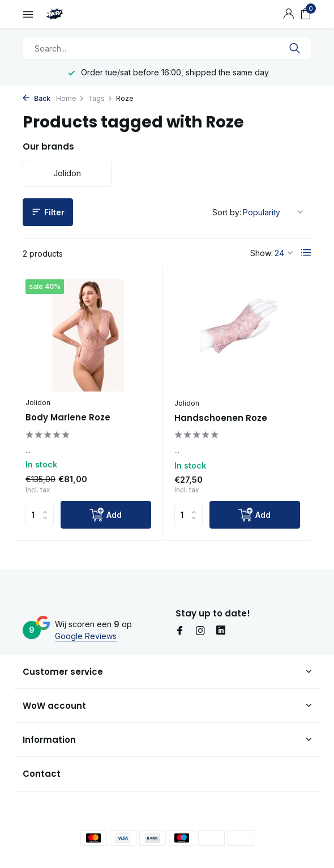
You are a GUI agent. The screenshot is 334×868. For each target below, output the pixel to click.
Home (70, 98)
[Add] (106, 515)
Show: (262, 253)
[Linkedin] (221, 631)
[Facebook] (180, 631)
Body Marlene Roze (68, 418)
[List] (306, 253)
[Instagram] (200, 631)
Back (37, 98)
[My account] (288, 14)
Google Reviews (86, 636)
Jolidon (38, 403)
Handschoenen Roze (221, 418)
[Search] (167, 48)
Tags (100, 98)
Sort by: (227, 212)
